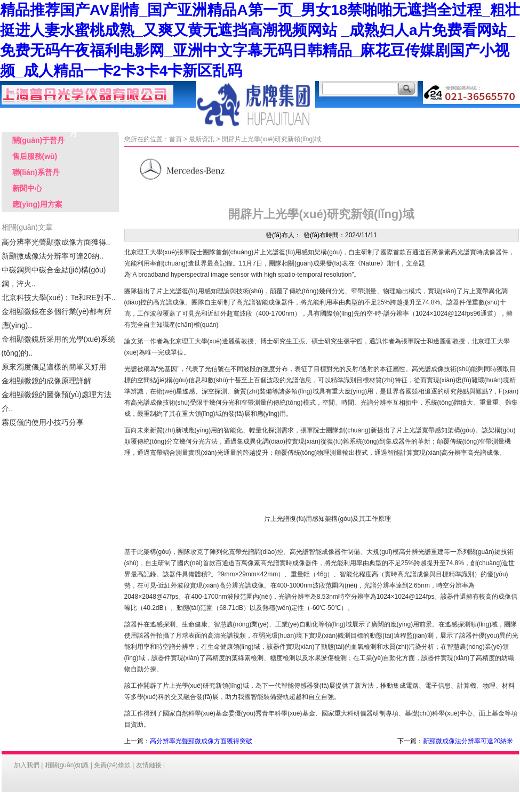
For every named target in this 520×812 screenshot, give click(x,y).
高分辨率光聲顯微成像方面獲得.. (56, 242)
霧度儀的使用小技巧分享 (43, 422)
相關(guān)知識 (67, 765)
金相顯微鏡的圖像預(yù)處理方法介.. (57, 401)
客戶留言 (442, 116)
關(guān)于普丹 (73, 118)
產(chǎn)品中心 (121, 118)
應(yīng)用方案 (169, 118)
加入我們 (27, 765)
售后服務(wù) (345, 116)
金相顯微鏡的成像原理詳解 (46, 381)
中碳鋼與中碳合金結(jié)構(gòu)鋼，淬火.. (54, 277)
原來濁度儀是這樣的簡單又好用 (54, 367)
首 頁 (26, 116)
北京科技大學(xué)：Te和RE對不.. (59, 298)
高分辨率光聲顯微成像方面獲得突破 (201, 741)
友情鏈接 (149, 765)
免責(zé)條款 (112, 765)
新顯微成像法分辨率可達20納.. (53, 256)
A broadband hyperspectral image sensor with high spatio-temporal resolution (242, 275)
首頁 (175, 139)
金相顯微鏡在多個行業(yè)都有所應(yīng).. (57, 318)
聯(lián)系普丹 (490, 116)
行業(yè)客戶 (393, 116)
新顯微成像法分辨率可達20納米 (468, 741)
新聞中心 (27, 188)
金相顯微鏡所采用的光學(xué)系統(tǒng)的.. (59, 346)
